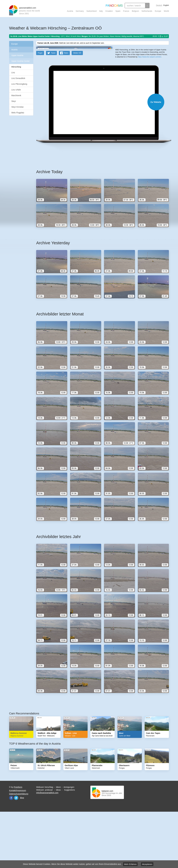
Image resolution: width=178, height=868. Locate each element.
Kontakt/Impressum (18, 845)
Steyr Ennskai (17, 107)
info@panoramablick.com (47, 847)
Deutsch (159, 5)
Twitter (16, 852)
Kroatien (109, 11)
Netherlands (147, 11)
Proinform (18, 842)
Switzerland (92, 11)
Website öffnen (99, 157)
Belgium (135, 11)
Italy (101, 11)
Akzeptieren (147, 864)
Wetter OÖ (77, 108)
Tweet (53, 108)
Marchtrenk (16, 95)
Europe (158, 11)
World (166, 11)
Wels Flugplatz (18, 113)
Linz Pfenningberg (19, 84)
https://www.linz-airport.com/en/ (150, 102)
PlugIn (40, 108)
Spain (118, 11)
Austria (70, 11)
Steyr (14, 101)
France (126, 11)
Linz (13, 73)
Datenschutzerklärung (19, 848)
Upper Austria (17, 55)
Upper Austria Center (21, 61)
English (166, 5)
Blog (22, 852)
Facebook (11, 852)
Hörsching (16, 67)
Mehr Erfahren (130, 864)
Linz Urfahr (16, 90)
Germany (80, 11)
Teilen (66, 108)
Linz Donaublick (18, 78)
